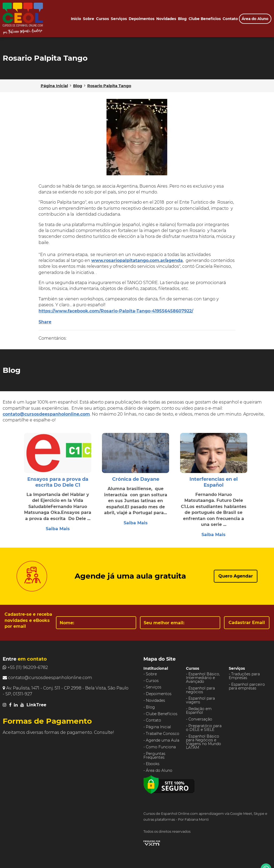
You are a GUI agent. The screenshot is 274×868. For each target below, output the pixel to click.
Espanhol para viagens (200, 700)
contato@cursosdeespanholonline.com (46, 414)
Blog (182, 19)
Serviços (119, 19)
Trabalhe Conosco (163, 734)
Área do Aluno (255, 19)
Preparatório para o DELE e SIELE (204, 728)
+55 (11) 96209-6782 (25, 667)
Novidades (166, 19)
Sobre (89, 19)
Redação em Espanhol (199, 711)
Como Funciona (161, 747)
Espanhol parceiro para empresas (247, 686)
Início (76, 19)
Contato (230, 19)
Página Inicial (158, 727)
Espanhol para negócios (200, 690)
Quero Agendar (236, 576)
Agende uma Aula (163, 740)
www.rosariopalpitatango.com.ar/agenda (137, 260)
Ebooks (153, 764)
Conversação (200, 719)
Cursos (102, 19)
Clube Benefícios (205, 19)
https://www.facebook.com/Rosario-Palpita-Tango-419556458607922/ (116, 311)
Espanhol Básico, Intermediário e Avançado (203, 678)
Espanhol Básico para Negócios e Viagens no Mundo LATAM (203, 742)
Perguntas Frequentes (154, 755)
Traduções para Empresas (244, 676)
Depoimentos (142, 19)
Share (45, 322)
